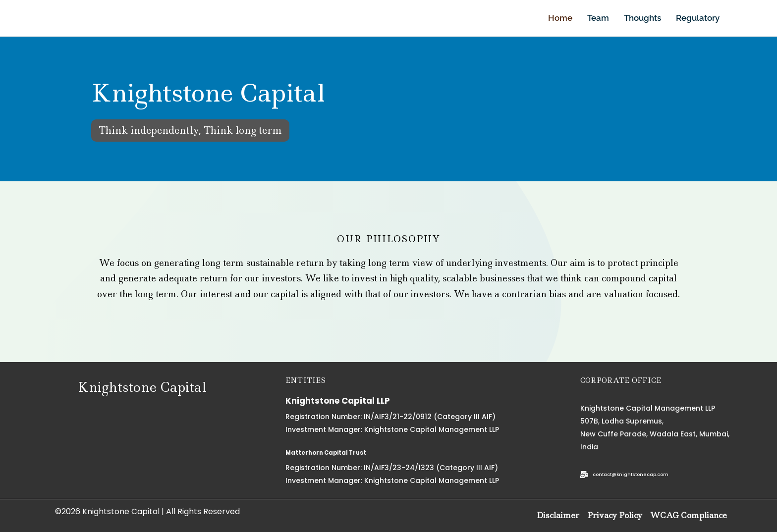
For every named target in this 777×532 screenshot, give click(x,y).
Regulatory (698, 18)
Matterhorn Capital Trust (342, 452)
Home (560, 18)
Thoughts (642, 18)
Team (598, 18)
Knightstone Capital (142, 386)
